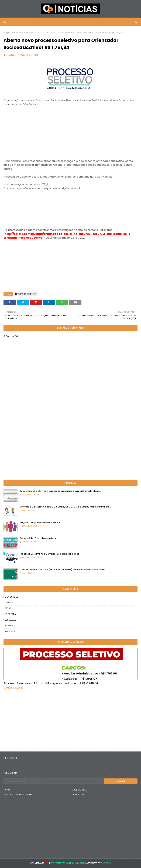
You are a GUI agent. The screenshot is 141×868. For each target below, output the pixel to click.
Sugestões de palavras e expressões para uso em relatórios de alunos (60, 491)
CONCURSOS (12, 597)
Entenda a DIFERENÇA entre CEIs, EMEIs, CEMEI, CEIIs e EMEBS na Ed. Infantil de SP (66, 507)
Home (7, 790)
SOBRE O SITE (79, 790)
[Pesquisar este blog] (54, 781)
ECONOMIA (10, 614)
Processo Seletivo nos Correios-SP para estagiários (49, 554)
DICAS (8, 608)
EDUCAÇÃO (11, 620)
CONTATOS (78, 794)
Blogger (106, 863)
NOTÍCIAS (10, 631)
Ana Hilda (11, 55)
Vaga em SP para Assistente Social (40, 522)
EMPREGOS (10, 626)
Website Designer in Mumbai (68, 863)
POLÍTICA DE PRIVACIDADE (18, 794)
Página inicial (11, 33)
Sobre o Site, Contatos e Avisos (38, 538)
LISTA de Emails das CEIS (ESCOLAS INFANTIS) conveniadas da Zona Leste (62, 570)
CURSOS (9, 603)
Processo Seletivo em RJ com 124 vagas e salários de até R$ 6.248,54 (51, 683)
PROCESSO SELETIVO (31, 33)
